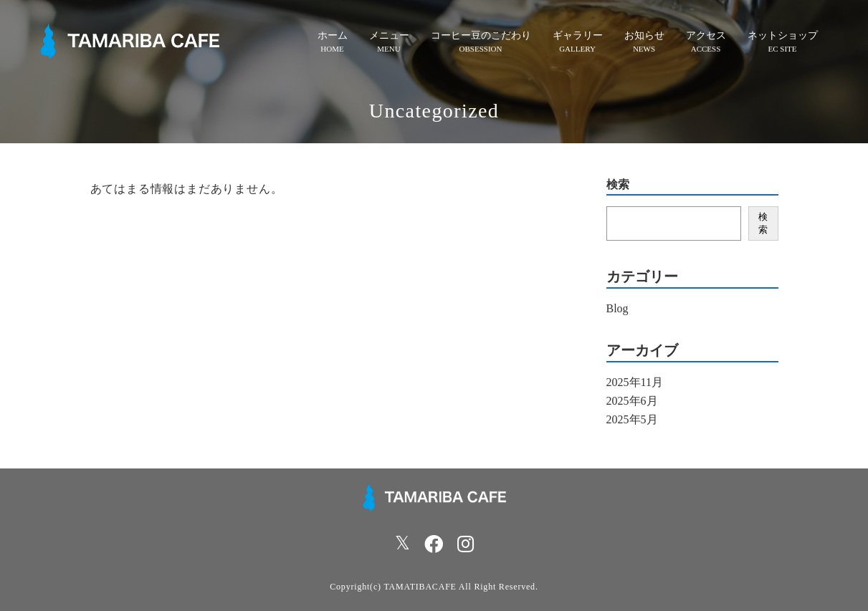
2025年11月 (635, 382)
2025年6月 (632, 401)
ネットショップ (783, 35)
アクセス (706, 35)
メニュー (389, 35)
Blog (617, 308)
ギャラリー (578, 35)
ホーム (333, 35)
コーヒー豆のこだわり (481, 35)
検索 (618, 185)
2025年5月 (632, 419)
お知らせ (644, 35)
